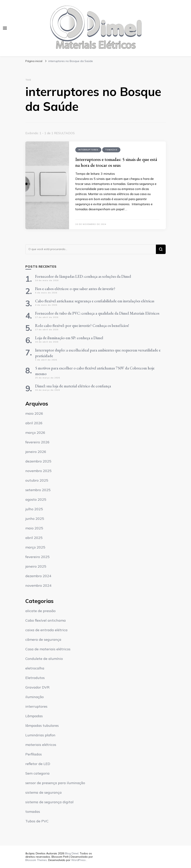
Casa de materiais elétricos (48, 649)
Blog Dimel (72, 853)
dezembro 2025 (38, 461)
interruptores (88, 150)
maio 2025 (34, 528)
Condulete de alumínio (44, 659)
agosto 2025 (36, 499)
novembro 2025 (38, 471)
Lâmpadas (34, 716)
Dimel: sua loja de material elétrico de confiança (73, 386)
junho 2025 (35, 519)
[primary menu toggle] (5, 28)
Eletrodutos (35, 678)
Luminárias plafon (40, 735)
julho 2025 (34, 509)
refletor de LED (38, 764)
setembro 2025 (38, 490)
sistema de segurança (44, 792)
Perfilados (34, 754)
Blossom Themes (36, 860)
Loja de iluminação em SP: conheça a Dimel (69, 338)
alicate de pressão (40, 611)
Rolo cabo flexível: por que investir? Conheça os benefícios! (82, 326)
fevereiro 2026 (37, 442)
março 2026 (35, 433)
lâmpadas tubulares (42, 726)
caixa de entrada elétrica (46, 630)
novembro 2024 (38, 585)
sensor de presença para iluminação (55, 783)
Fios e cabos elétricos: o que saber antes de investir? (75, 289)
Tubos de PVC (37, 821)
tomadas (111, 150)
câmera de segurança (43, 639)
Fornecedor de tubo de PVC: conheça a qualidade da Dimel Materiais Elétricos (97, 313)
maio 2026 (34, 413)
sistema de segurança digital (49, 802)
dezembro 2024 (38, 576)
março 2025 (35, 547)
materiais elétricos (41, 745)
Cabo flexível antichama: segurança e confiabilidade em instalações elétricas (95, 301)
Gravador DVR (37, 687)
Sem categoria (37, 773)
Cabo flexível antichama (46, 620)
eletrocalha (35, 668)
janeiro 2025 (36, 566)
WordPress (78, 860)
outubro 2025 (37, 480)
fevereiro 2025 (37, 557)
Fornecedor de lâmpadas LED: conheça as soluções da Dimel (83, 276)
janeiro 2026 (36, 452)
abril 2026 (34, 423)
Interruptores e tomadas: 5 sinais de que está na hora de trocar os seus (116, 162)
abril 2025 (34, 538)
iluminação (35, 697)
